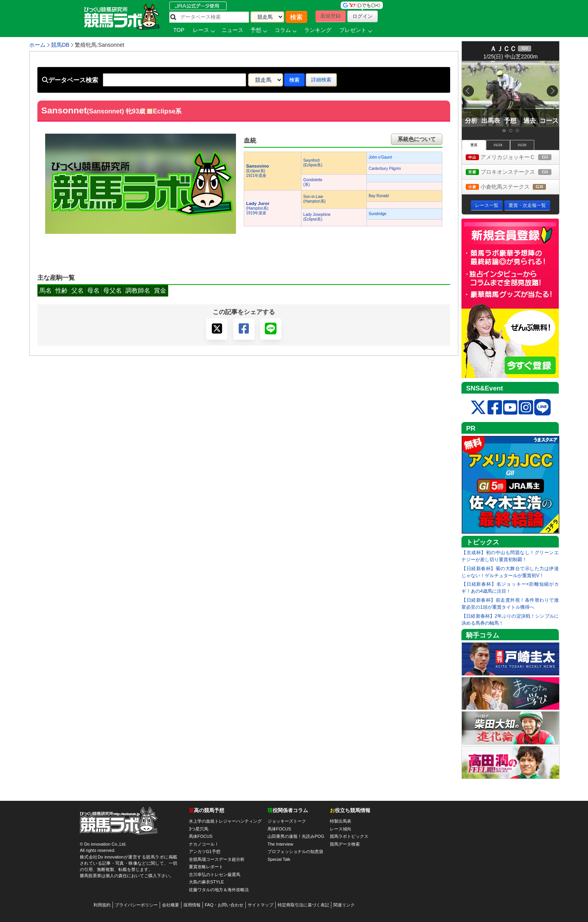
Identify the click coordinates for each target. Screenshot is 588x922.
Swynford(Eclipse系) (313, 163)
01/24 (498, 145)
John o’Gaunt (380, 157)
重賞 (474, 145)
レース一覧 (487, 205)
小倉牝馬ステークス (512, 187)
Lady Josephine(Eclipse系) (317, 217)
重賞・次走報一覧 (527, 205)
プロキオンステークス (512, 172)
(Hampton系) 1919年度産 (258, 208)
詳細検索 (321, 80)
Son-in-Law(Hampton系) (314, 199)
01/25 (522, 145)
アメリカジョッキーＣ (512, 158)
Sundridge (378, 214)
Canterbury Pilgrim (385, 169)
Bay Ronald (379, 196)
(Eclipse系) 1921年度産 (258, 171)
